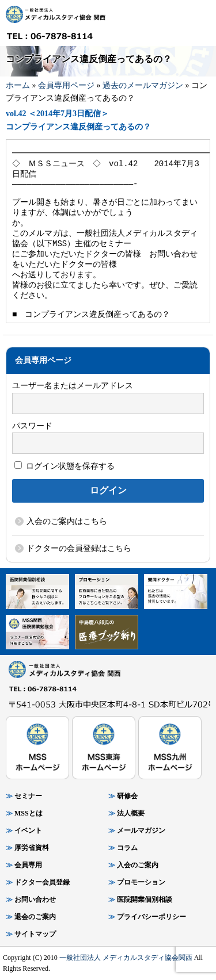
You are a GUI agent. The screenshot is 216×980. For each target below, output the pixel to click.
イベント (28, 830)
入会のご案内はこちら (67, 521)
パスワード (32, 426)
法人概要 (131, 813)
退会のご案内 (35, 917)
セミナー (28, 796)
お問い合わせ (35, 899)
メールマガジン (141, 830)
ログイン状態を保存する (65, 466)
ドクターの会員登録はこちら (79, 548)
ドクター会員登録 (42, 882)
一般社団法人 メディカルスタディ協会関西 (126, 958)
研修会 (127, 796)
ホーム (18, 85)
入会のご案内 (138, 865)
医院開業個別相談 (145, 899)
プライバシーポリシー (151, 917)
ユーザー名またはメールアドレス (73, 386)
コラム (127, 848)
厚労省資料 (32, 848)
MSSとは (29, 813)
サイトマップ (35, 934)
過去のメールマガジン (143, 85)
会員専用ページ (66, 85)
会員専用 (28, 865)
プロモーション (141, 882)
